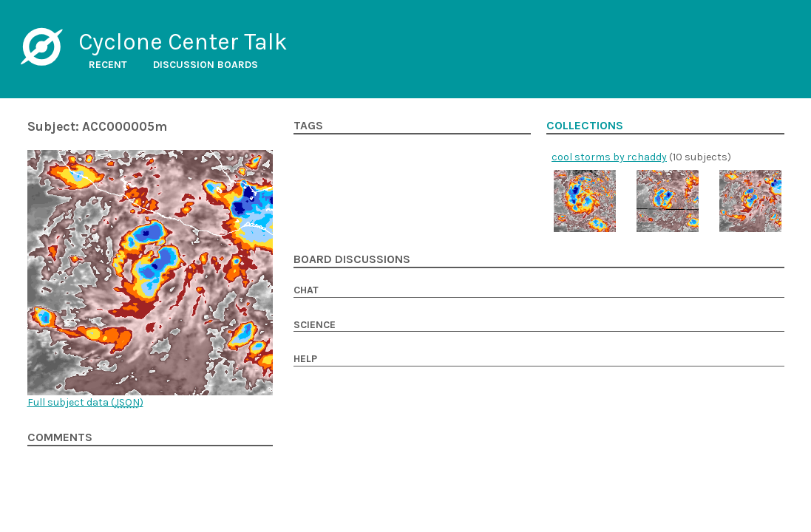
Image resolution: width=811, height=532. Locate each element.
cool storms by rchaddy (609, 157)
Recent (108, 65)
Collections (585, 126)
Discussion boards (206, 65)
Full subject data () (85, 402)
